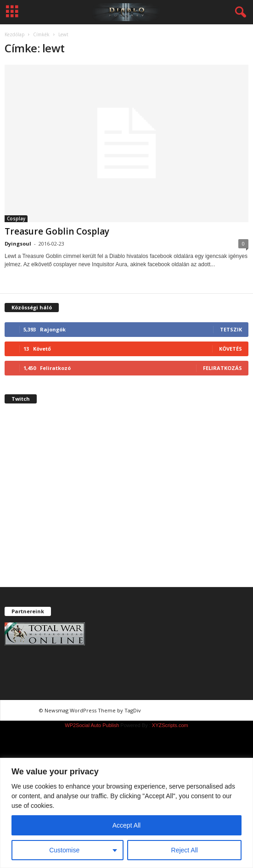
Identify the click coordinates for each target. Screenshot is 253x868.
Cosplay (16, 218)
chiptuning (160, 710)
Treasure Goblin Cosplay (57, 231)
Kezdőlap (14, 34)
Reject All (185, 850)
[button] (239, 12)
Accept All (126, 825)
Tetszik (231, 329)
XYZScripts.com (170, 725)
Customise (64, 850)
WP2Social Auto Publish (92, 725)
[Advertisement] (126, 503)
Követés (231, 349)
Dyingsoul (18, 244)
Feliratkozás (222, 368)
